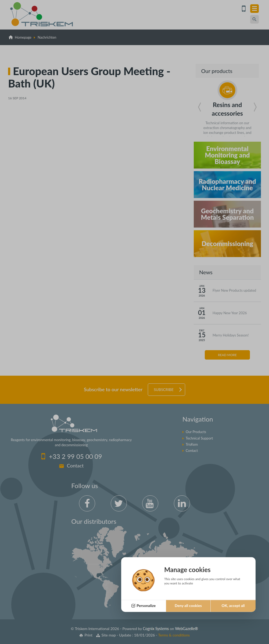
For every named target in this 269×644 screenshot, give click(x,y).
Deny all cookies (188, 606)
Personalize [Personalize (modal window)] (146, 606)
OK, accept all (233, 606)
